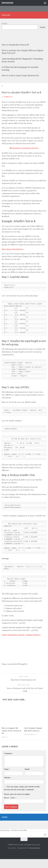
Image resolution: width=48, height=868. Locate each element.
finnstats (8, 97)
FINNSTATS (7, 3)
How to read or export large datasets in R (20, 75)
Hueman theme (35, 848)
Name (7, 769)
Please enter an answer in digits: (17, 794)
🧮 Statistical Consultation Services (24, 148)
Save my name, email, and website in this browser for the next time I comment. (22, 788)
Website (7, 778)
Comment (9, 753)
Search (4, 23)
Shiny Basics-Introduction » (13, 249)
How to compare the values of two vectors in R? (11, 731)
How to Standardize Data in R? (15, 45)
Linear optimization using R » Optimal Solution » (21, 635)
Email (28, 769)
